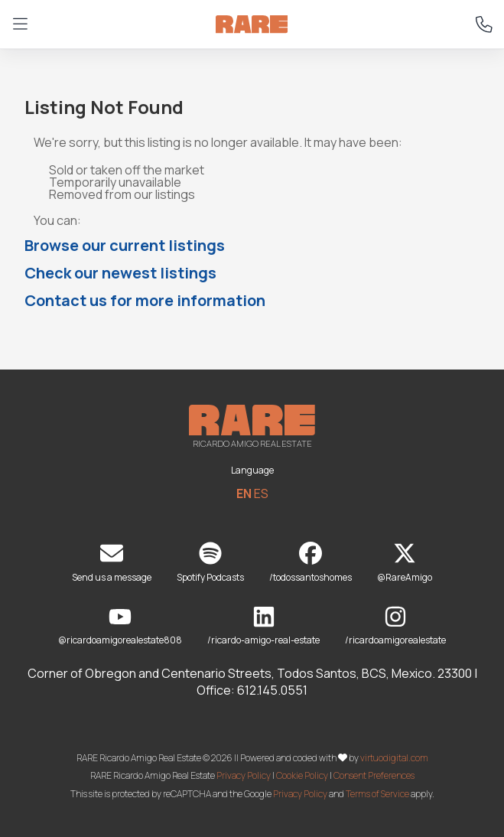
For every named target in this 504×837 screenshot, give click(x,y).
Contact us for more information (145, 300)
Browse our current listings (125, 245)
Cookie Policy (302, 775)
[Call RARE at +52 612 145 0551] (484, 24)
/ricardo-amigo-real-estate (263, 626)
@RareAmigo (405, 563)
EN (244, 493)
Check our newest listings (120, 273)
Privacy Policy (244, 775)
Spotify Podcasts (210, 563)
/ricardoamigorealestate (395, 626)
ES (261, 493)
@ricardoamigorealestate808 (120, 626)
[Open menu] (20, 24)
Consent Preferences (374, 775)
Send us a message (112, 563)
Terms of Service (377, 794)
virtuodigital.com (394, 757)
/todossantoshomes (311, 563)
